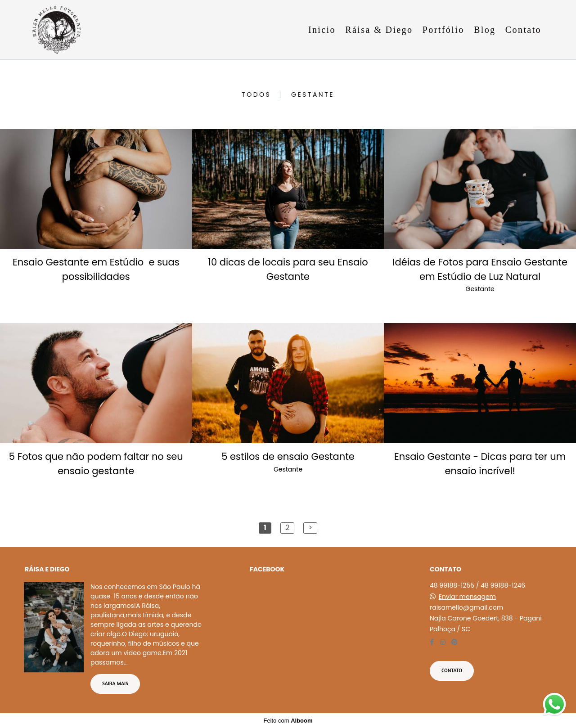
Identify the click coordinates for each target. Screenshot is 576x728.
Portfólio (443, 30)
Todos (256, 94)
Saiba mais (115, 683)
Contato (523, 30)
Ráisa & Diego (379, 30)
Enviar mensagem (467, 597)
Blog (485, 30)
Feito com (288, 721)
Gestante (313, 94)
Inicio (322, 30)
